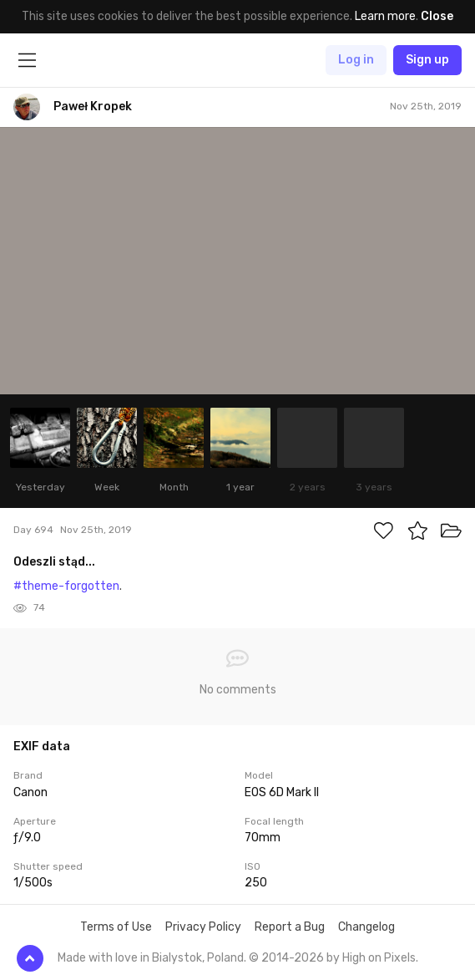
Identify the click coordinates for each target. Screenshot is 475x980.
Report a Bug (290, 927)
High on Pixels (379, 958)
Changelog (366, 927)
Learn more (385, 16)
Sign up (427, 60)
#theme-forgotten (66, 586)
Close (437, 16)
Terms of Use (116, 927)
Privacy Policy (203, 927)
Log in (356, 60)
